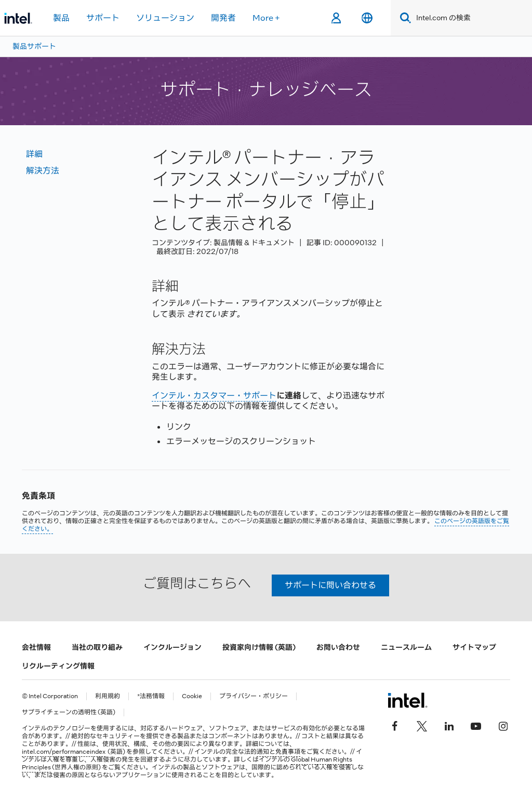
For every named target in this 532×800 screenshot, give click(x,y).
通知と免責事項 (278, 752)
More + (266, 18)
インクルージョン (172, 647)
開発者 (223, 18)
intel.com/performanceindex (64, 752)
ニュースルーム (406, 647)
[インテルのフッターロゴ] (408, 700)
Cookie (192, 696)
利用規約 (108, 696)
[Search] (403, 18)
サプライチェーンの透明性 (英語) (69, 712)
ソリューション (165, 18)
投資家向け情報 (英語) (259, 647)
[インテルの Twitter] (422, 725)
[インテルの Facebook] (395, 725)
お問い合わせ (338, 647)
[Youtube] (476, 725)
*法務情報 (151, 696)
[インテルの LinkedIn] (449, 725)
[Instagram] (503, 725)
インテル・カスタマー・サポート (214, 396)
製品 (61, 18)
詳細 (34, 154)
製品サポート (34, 46)
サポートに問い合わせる (330, 585)
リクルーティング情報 (58, 666)
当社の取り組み (97, 647)
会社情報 (36, 647)
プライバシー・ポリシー (254, 696)
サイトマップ (474, 647)
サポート (103, 18)
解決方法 (43, 171)
